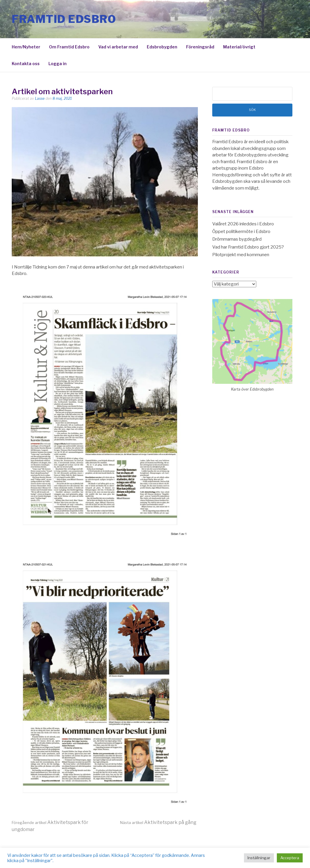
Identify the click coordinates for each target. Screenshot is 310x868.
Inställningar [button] (259, 858)
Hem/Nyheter (26, 47)
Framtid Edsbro (64, 19)
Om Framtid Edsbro (69, 47)
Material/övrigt (239, 47)
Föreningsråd (200, 47)
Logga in (58, 64)
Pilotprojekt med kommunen (241, 255)
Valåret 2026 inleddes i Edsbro (243, 224)
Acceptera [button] (290, 858)
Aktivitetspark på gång (158, 822)
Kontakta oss (26, 64)
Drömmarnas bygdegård (237, 239)
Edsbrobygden (162, 47)
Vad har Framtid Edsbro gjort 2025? (248, 247)
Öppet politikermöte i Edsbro (241, 232)
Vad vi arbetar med (118, 47)
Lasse (40, 98)
